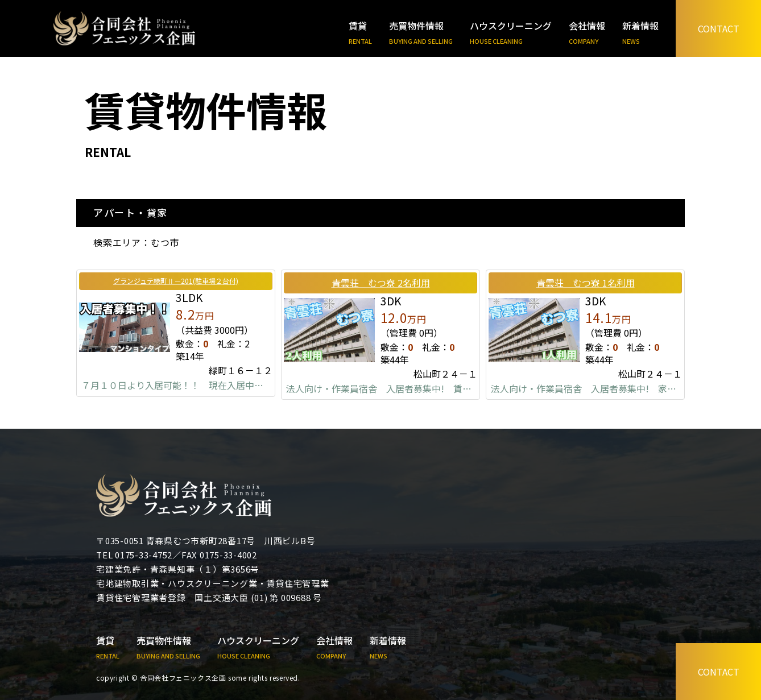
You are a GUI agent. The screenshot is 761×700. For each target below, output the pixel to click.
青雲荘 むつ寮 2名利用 (381, 283)
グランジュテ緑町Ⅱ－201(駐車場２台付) (176, 281)
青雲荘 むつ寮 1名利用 (586, 283)
